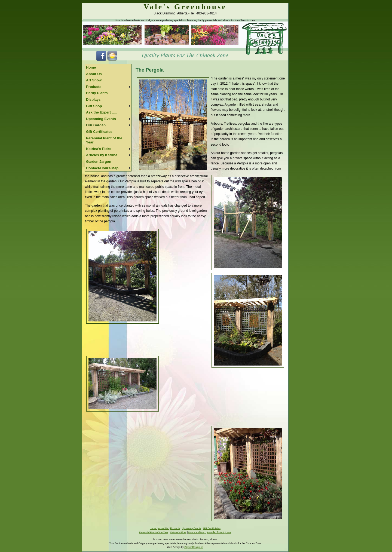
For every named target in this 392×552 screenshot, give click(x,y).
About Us (94, 74)
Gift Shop (94, 106)
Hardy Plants (97, 93)
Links (228, 532)
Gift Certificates (99, 132)
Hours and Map (197, 532)
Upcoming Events (101, 119)
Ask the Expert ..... (101, 112)
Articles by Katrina (102, 155)
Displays (93, 99)
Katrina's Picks (99, 149)
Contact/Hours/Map (102, 168)
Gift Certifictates (212, 528)
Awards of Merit (216, 532)
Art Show (94, 80)
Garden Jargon (99, 162)
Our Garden (96, 125)
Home (91, 67)
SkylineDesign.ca (194, 547)
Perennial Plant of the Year (104, 140)
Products (94, 87)
